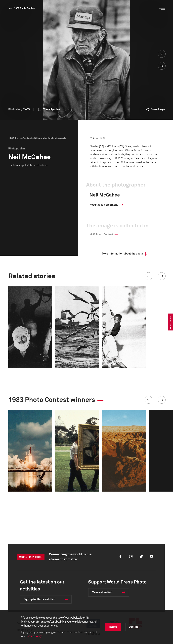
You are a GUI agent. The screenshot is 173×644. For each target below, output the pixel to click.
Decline (134, 627)
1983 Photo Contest (25, 8)
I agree (113, 627)
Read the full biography (104, 205)
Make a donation (102, 592)
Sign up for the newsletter (39, 599)
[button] (149, 276)
